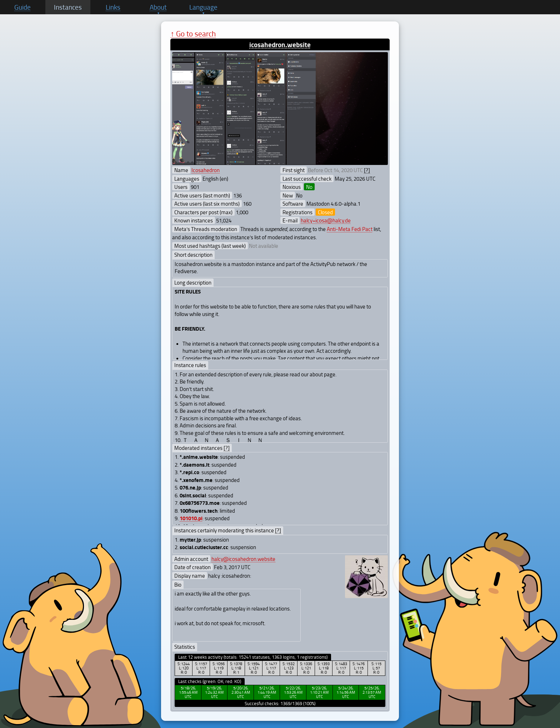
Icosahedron (206, 170)
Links (113, 7)
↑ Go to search (193, 33)
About (158, 7)
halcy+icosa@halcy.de (326, 220)
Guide (22, 7)
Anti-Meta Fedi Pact (350, 229)
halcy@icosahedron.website (243, 559)
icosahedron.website (280, 44)
